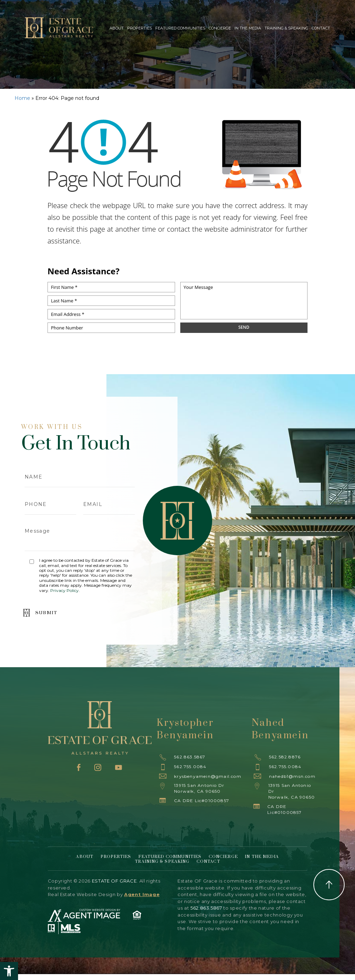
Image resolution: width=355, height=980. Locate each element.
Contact (321, 28)
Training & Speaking (286, 28)
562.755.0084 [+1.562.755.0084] (190, 767)
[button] (9, 971)
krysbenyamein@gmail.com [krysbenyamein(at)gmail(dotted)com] (208, 776)
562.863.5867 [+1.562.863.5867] (190, 757)
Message (80, 536)
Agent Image (142, 894)
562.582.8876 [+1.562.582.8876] (285, 757)
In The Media (248, 28)
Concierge (220, 28)
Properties (140, 28)
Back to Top (329, 885)
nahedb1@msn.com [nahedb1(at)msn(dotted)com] (292, 776)
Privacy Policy (64, 590)
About (117, 28)
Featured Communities (180, 28)
